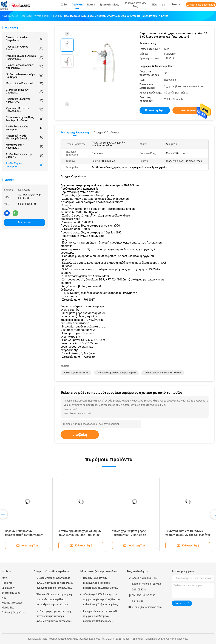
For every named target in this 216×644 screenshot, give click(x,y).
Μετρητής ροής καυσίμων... (25, 146)
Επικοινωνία (24, 223)
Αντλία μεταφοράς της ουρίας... (25, 156)
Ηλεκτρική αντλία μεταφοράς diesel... (25, 137)
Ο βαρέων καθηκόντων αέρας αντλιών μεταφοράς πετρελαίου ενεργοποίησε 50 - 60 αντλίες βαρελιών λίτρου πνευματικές (55, 583)
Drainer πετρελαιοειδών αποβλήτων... (25, 66)
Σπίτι (5, 578)
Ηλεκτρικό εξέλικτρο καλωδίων (99, 571)
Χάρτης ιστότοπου (12, 603)
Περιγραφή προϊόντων (106, 133)
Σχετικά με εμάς (11, 593)
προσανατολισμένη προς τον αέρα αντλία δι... (25, 119)
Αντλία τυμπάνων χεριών (76, 373)
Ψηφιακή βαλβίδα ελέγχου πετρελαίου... (25, 57)
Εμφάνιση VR (9, 588)
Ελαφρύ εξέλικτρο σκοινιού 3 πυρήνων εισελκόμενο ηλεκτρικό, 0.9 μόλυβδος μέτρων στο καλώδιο (100, 617)
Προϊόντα (7, 583)
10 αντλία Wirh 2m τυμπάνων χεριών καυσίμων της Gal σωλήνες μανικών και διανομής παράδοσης (188, 535)
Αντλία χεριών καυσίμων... (25, 165)
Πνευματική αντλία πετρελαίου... (25, 39)
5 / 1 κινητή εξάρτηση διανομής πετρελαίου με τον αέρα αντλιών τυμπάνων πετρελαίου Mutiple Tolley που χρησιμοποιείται (54, 617)
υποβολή (80, 435)
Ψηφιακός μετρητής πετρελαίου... (25, 110)
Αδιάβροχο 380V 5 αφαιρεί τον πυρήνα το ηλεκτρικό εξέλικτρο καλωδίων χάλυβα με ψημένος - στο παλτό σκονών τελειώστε (101, 600)
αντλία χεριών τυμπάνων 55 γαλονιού (163, 373)
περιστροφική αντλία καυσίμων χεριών (116, 373)
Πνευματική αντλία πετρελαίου (52, 571)
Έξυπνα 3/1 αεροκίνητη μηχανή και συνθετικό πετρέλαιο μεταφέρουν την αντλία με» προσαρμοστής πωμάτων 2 (54, 600)
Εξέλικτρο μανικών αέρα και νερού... (25, 76)
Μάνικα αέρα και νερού (25, 83)
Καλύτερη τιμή (155, 110)
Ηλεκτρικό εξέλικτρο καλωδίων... (25, 100)
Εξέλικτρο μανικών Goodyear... (25, 91)
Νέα (4, 598)
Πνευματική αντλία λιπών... (25, 48)
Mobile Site (8, 608)
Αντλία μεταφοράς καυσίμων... (25, 128)
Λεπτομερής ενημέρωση (75, 133)
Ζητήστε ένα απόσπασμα (201, 5)
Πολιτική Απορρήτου (14, 613)
